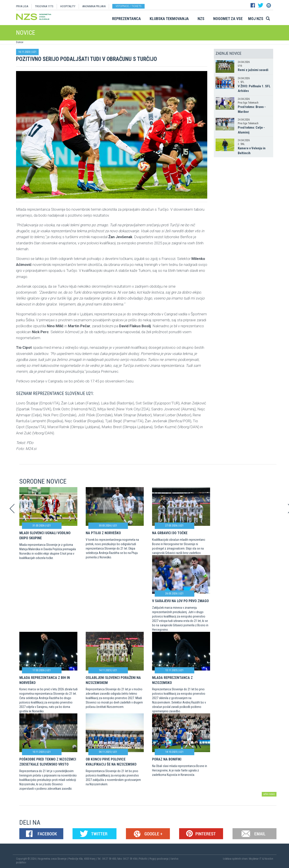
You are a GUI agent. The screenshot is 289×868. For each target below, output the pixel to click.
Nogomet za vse (228, 19)
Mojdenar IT (255, 859)
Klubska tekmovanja (169, 19)
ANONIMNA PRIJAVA (94, 6)
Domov (20, 42)
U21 (34, 52)
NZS (201, 19)
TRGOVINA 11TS (44, 6)
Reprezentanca (126, 19)
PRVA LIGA (22, 6)
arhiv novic (269, 794)
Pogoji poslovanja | (160, 859)
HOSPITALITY (68, 6)
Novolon (269, 859)
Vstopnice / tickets (128, 6)
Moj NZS (256, 19)
